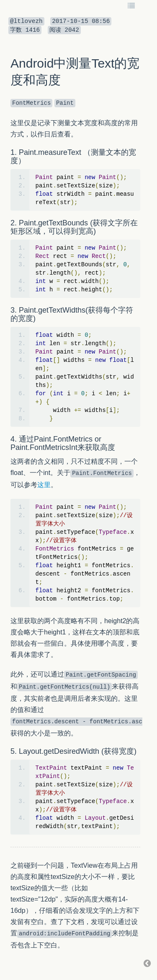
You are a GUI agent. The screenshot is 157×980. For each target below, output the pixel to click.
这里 (44, 485)
